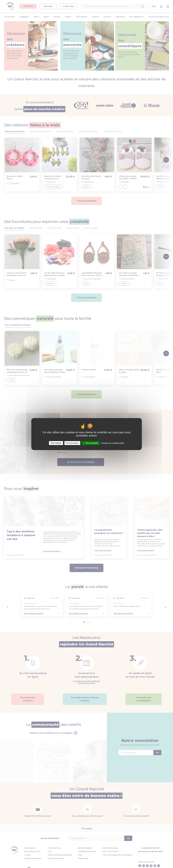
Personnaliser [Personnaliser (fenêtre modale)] (72, 443)
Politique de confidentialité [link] (112, 443)
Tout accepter (91, 443)
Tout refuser (56, 443)
